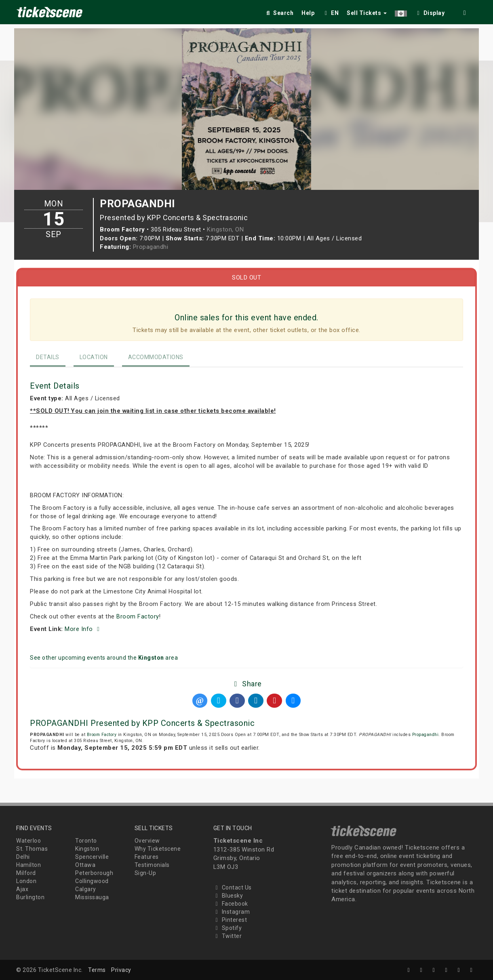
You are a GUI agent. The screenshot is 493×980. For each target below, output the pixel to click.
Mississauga (92, 897)
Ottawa (85, 865)
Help (308, 13)
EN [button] (331, 13)
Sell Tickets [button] (367, 13)
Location (94, 357)
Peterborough (94, 873)
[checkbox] (430, 12)
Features (147, 857)
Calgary (86, 889)
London (26, 881)
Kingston (87, 849)
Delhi (23, 857)
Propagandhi (151, 247)
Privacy (121, 970)
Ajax (22, 889)
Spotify (228, 928)
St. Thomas (32, 849)
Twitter (228, 936)
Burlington (30, 897)
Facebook (231, 904)
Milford (26, 873)
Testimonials (152, 865)
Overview (147, 841)
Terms (97, 970)
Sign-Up (145, 873)
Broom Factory (138, 616)
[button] (401, 12)
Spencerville (92, 857)
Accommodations (156, 357)
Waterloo (28, 841)
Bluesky (228, 896)
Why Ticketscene (158, 849)
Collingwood (92, 881)
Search (279, 13)
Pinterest (230, 920)
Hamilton (28, 865)
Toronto (86, 841)
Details (48, 357)
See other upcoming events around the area (104, 658)
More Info (83, 629)
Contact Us (233, 887)
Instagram (232, 912)
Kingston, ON (225, 229)
